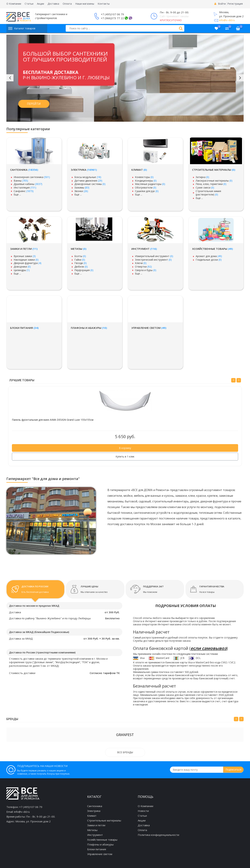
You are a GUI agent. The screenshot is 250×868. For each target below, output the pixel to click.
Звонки (81, 191)
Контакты (104, 4)
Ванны (21, 181)
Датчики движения (88, 181)
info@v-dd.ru (227, 20)
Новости (143, 811)
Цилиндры (22, 270)
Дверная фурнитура (28, 263)
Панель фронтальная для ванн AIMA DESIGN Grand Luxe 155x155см (53, 420)
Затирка (202, 177)
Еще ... (17, 194)
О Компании (14, 4)
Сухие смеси (205, 188)
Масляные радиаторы (150, 184)
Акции (40, 4)
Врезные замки (25, 256)
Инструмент (144, 249)
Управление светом (149, 328)
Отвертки (143, 267)
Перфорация (84, 270)
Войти (222, 4)
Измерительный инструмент (154, 256)
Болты (80, 256)
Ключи (141, 263)
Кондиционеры (146, 181)
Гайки (80, 260)
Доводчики (22, 267)
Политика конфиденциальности (158, 835)
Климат (139, 170)
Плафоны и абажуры (89, 328)
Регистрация (235, 4)
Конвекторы (144, 177)
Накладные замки (26, 260)
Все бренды (125, 752)
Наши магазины (85, 4)
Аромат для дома (209, 256)
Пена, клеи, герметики (211, 184)
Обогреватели (146, 188)
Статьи (29, 4)
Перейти (34, 104)
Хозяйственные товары (212, 249)
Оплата (67, 4)
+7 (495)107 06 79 (112, 14)
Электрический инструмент (153, 260)
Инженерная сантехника (32, 177)
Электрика (84, 170)
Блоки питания (24, 328)
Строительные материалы (214, 170)
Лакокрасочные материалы (214, 181)
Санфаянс (24, 191)
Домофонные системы (90, 184)
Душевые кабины (28, 184)
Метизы (79, 249)
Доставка (53, 4)
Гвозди (81, 263)
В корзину (125, 448)
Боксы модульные (88, 177)
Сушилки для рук (147, 191)
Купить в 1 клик (125, 456)
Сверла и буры (146, 270)
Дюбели (81, 267)
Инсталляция (25, 188)
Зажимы (82, 188)
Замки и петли (24, 249)
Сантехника (24, 170)
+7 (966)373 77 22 (112, 18)
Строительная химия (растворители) (208, 193)
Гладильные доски (209, 260)
